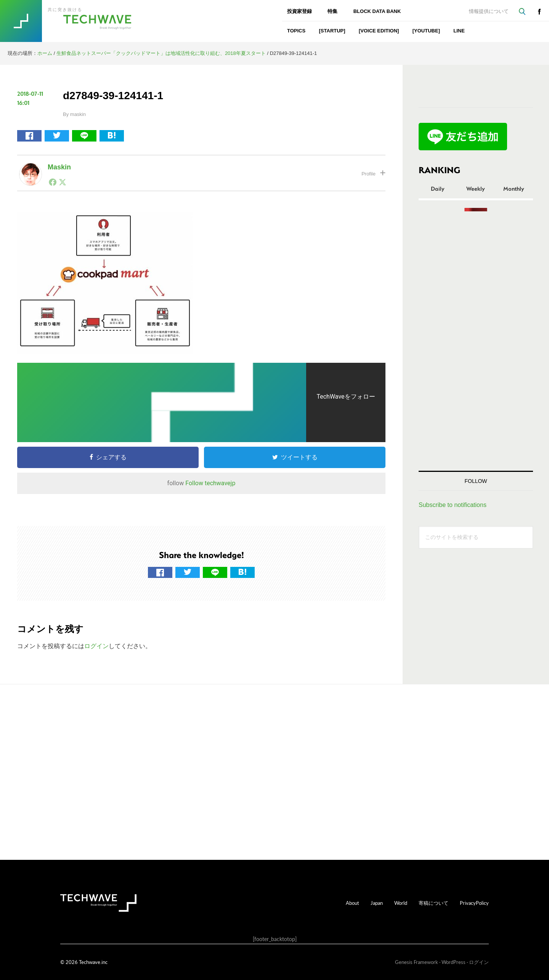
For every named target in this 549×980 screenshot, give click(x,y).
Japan (377, 903)
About (352, 903)
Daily (438, 188)
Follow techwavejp (210, 483)
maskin (59, 167)
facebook (539, 11)
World (401, 903)
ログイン (96, 646)
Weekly (476, 188)
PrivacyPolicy (474, 903)
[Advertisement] (476, 341)
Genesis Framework (417, 962)
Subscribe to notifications (453, 505)
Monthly (514, 188)
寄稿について (433, 903)
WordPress (453, 962)
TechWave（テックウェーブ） (74, 21)
